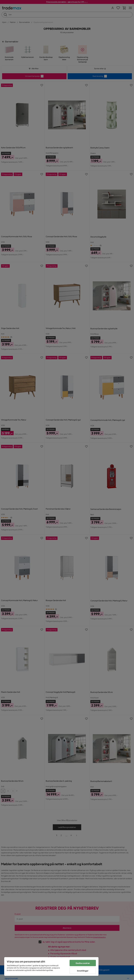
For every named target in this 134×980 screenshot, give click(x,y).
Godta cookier (83, 963)
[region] (51, 966)
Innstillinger (83, 971)
